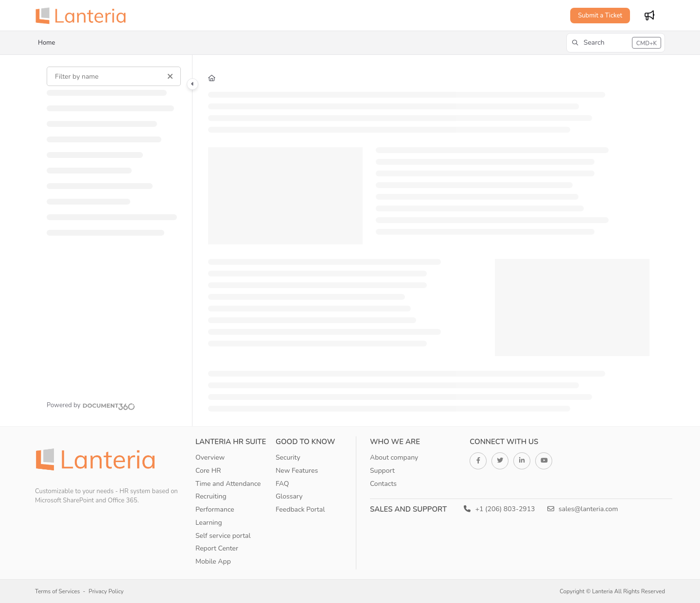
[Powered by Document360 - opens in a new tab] (91, 405)
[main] (429, 241)
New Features (297, 471)
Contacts (383, 484)
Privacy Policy (106, 591)
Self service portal (223, 536)
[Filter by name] (114, 76)
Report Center (217, 548)
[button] (616, 43)
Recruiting (211, 496)
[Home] (212, 78)
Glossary (289, 496)
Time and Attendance (228, 484)
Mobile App (213, 561)
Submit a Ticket (600, 16)
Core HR (208, 471)
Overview (210, 457)
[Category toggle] (192, 84)
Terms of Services (57, 591)
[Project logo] (84, 16)
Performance (215, 509)
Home (46, 43)
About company (394, 457)
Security (288, 457)
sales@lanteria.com (583, 509)
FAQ (282, 484)
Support (382, 471)
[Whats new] (649, 16)
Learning (209, 523)
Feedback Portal (300, 509)
